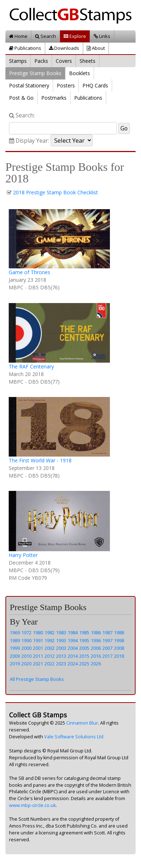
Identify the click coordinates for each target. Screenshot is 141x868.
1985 (84, 632)
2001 (38, 648)
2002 (50, 648)
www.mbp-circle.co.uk (32, 805)
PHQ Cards (95, 85)
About (96, 48)
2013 (61, 656)
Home (18, 36)
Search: (22, 115)
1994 (73, 640)
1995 (84, 640)
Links (102, 36)
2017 (107, 656)
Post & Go (21, 98)
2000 (26, 648)
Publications (25, 48)
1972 (26, 632)
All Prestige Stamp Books (37, 679)
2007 (107, 648)
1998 (119, 640)
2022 (50, 664)
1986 (96, 632)
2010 (26, 656)
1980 (38, 632)
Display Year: (29, 141)
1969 (15, 632)
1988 (119, 632)
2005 (84, 648)
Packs (41, 61)
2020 (26, 664)
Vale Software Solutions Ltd (74, 737)
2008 (119, 648)
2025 (84, 664)
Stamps (18, 61)
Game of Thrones (29, 272)
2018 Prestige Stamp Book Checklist (55, 192)
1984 (73, 632)
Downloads (64, 48)
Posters (66, 85)
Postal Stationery (29, 85)
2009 (15, 656)
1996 (96, 640)
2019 (15, 664)
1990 (26, 640)
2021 (38, 664)
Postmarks (54, 98)
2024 (73, 664)
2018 (119, 656)
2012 (50, 656)
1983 (61, 632)
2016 (96, 656)
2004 (73, 648)
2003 (61, 648)
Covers (64, 61)
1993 (61, 640)
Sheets (87, 61)
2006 (96, 648)
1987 (107, 632)
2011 (38, 656)
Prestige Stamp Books (35, 73)
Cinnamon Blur (82, 723)
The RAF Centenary (31, 366)
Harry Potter (23, 555)
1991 (38, 640)
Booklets (80, 73)
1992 (50, 640)
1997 (107, 640)
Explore (75, 36)
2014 (73, 656)
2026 (96, 664)
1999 (15, 648)
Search (46, 36)
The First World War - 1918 (40, 460)
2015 (84, 656)
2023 (61, 664)
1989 (15, 640)
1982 (50, 632)
